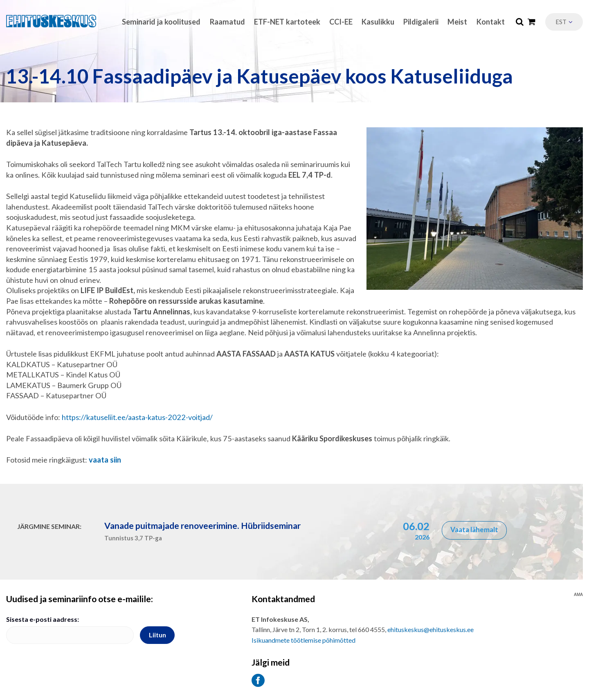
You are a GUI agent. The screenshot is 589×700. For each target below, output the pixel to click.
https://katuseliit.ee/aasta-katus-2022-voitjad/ (137, 417)
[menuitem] (564, 22)
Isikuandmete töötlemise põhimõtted (303, 640)
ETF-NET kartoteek (287, 22)
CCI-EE (341, 22)
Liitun (157, 635)
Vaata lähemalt (474, 530)
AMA (578, 595)
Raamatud (227, 22)
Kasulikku (378, 22)
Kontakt (491, 22)
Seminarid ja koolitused (161, 22)
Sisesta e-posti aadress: (43, 619)
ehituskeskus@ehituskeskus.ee (431, 629)
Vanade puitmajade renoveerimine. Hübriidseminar (202, 526)
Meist (457, 22)
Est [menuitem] (561, 22)
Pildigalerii (421, 22)
